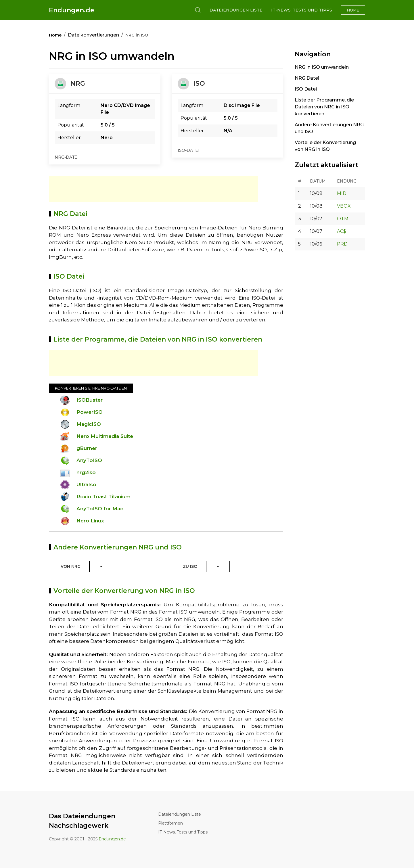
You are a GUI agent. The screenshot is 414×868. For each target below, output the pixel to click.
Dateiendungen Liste (236, 10)
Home (353, 10)
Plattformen (170, 823)
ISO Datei (306, 89)
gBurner (87, 448)
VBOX (344, 206)
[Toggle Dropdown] (101, 566)
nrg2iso (86, 472)
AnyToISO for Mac (100, 509)
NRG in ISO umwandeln (322, 67)
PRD (342, 244)
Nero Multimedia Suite (105, 436)
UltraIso (86, 484)
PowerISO (90, 412)
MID (342, 193)
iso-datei (189, 150)
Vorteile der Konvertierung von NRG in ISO (325, 146)
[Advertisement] (154, 189)
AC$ (342, 231)
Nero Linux (90, 521)
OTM (343, 219)
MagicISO (89, 424)
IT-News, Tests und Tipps (302, 10)
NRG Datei (307, 78)
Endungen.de (72, 10)
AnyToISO (89, 460)
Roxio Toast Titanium (103, 497)
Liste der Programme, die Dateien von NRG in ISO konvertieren (324, 107)
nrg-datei (67, 157)
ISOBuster (90, 400)
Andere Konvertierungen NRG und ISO (329, 128)
